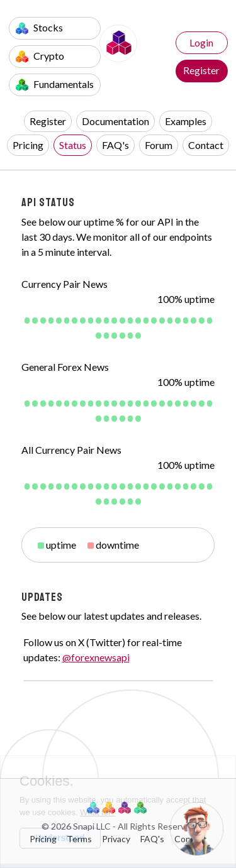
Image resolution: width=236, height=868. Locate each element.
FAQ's (115, 145)
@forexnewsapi (96, 657)
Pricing (28, 145)
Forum (159, 145)
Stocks (39, 28)
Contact (206, 145)
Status (73, 145)
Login (201, 42)
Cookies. (47, 781)
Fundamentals (55, 85)
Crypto (40, 56)
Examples (186, 121)
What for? (98, 812)
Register (201, 70)
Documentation (115, 121)
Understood (60, 838)
